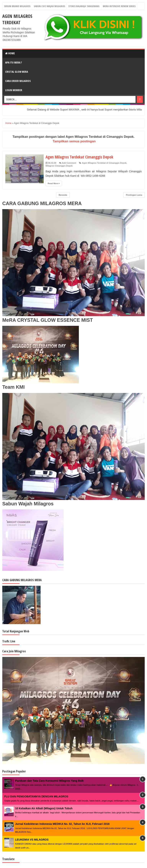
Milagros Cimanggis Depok (59, 166)
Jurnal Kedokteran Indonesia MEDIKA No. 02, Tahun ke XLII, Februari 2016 (62, 824)
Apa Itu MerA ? (13, 62)
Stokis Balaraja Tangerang (84, 6)
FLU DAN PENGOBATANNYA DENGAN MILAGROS (36, 796)
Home (10, 53)
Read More (54, 183)
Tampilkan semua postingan (74, 141)
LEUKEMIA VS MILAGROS (32, 840)
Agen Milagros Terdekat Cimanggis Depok (80, 157)
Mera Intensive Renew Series (119, 6)
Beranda (63, 195)
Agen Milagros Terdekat (17, 19)
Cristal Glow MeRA (17, 72)
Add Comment (69, 163)
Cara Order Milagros (18, 81)
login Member (14, 90)
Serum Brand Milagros (17, 6)
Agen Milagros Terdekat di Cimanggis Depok (104, 163)
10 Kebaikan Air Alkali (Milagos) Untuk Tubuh (44, 808)
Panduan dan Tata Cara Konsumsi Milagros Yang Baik (49, 781)
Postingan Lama (134, 195)
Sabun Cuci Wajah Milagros (49, 6)
